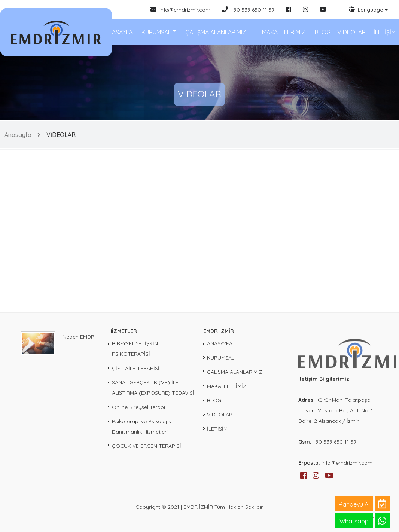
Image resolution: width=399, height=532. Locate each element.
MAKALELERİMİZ (284, 32)
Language (366, 9)
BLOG (323, 32)
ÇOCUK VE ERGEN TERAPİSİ (147, 446)
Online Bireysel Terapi (138, 407)
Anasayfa (18, 135)
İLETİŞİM (385, 32)
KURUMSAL (156, 32)
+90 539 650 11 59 (248, 9)
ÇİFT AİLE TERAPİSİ (136, 368)
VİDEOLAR (351, 32)
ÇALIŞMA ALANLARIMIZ (216, 32)
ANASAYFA (118, 32)
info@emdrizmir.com (180, 9)
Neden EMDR (78, 337)
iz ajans (380, 517)
